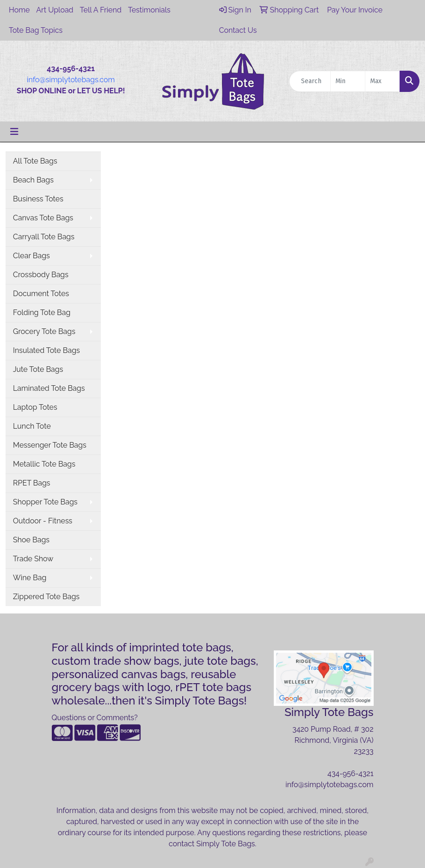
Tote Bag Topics (36, 30)
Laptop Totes (35, 407)
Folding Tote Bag (42, 313)
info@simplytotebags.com (71, 80)
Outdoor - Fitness (43, 521)
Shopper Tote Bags (45, 502)
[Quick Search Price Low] (348, 81)
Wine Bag (30, 578)
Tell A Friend (101, 10)
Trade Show (33, 559)
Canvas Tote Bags (43, 218)
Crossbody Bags (41, 275)
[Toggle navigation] (14, 132)
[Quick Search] (310, 81)
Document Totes (41, 294)
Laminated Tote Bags (49, 388)
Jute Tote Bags (38, 369)
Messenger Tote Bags (50, 445)
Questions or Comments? (95, 718)
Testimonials (149, 10)
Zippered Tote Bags (46, 597)
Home (19, 10)
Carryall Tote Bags (44, 237)
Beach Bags (33, 180)
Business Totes (38, 199)
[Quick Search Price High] (382, 81)
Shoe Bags (31, 540)
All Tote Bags (35, 161)
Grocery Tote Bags (44, 331)
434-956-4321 (351, 774)
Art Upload (55, 10)
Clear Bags (31, 256)
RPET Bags (32, 483)
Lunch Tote (32, 426)
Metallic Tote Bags (44, 464)
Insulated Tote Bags (46, 350)
